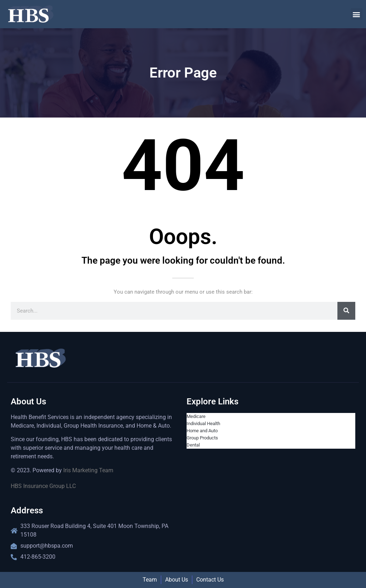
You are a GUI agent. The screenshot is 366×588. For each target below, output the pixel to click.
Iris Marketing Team (88, 470)
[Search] (346, 311)
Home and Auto (202, 431)
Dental (193, 445)
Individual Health (203, 423)
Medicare (196, 416)
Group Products (202, 438)
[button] (357, 14)
